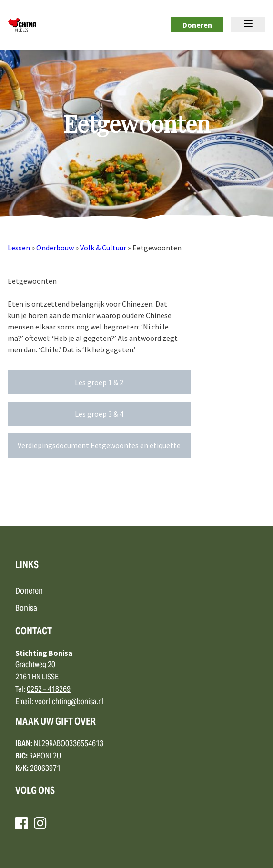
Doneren (197, 25)
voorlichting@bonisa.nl (69, 702)
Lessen (19, 248)
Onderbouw (55, 248)
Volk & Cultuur (103, 248)
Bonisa (26, 609)
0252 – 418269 (49, 690)
